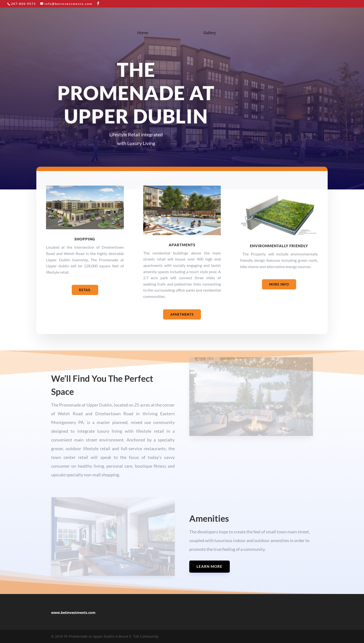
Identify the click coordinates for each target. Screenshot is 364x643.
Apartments (182, 322)
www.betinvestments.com (73, 613)
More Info (279, 292)
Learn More (210, 566)
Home (144, 32)
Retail (85, 298)
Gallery (208, 32)
